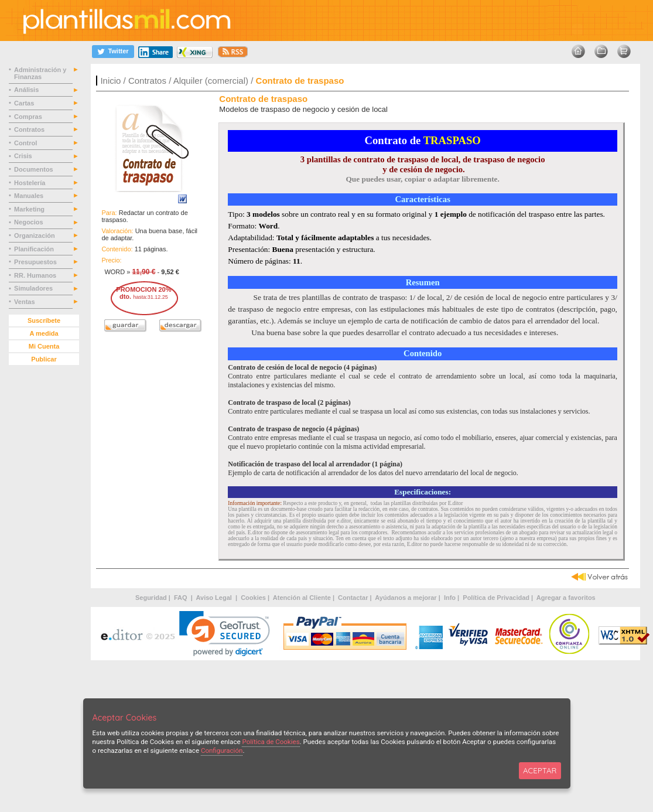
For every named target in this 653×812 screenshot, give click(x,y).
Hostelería (30, 183)
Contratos (147, 81)
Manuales (30, 196)
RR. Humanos (36, 275)
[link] (225, 634)
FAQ (182, 598)
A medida (44, 333)
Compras (29, 117)
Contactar (353, 598)
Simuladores (34, 288)
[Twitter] (113, 51)
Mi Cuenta (44, 346)
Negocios (30, 222)
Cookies (253, 598)
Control (26, 143)
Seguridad (151, 598)
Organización (35, 236)
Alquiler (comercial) (211, 81)
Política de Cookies (271, 742)
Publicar (44, 359)
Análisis (27, 90)
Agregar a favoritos (566, 598)
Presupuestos (36, 262)
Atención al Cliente (302, 598)
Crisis (24, 156)
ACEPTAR (540, 770)
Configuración (222, 750)
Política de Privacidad (496, 598)
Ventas (25, 302)
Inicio (110, 81)
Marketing (30, 209)
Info (450, 598)
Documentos (35, 169)
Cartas (25, 103)
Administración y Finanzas (40, 73)
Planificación (35, 249)
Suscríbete (44, 320)
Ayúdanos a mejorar (406, 598)
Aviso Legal (215, 598)
